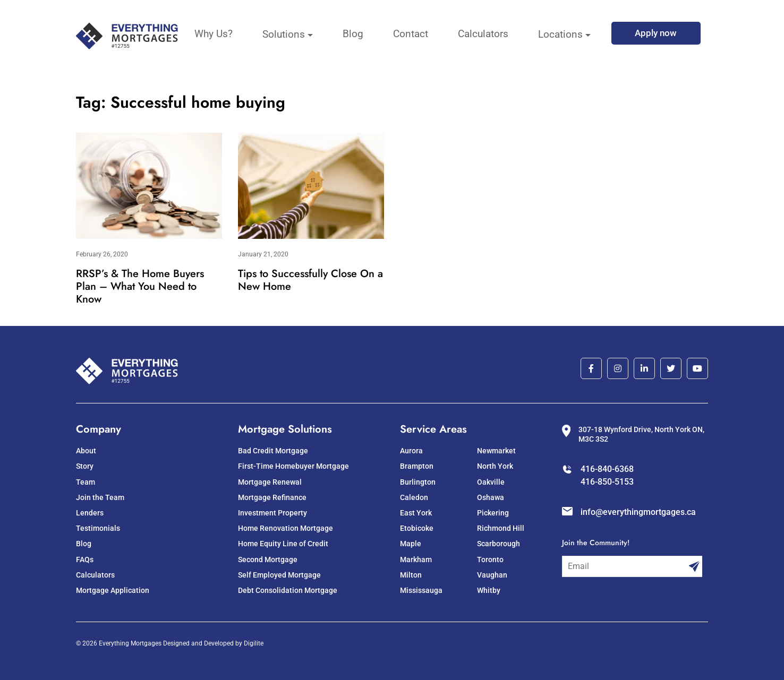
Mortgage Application (113, 590)
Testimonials (98, 528)
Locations (560, 34)
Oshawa (491, 497)
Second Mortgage (268, 560)
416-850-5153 (607, 482)
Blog (353, 34)
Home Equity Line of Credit (283, 544)
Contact (411, 34)
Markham (416, 560)
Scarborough (498, 544)
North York (495, 466)
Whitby (489, 590)
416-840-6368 (607, 469)
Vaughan (492, 575)
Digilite (254, 643)
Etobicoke (417, 528)
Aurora (411, 451)
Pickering (493, 513)
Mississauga (421, 590)
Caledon (414, 497)
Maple (411, 544)
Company (99, 429)
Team (86, 482)
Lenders (90, 513)
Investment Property (272, 513)
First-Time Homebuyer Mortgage (293, 466)
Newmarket (496, 451)
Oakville (491, 482)
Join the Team (100, 497)
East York (416, 513)
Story (85, 466)
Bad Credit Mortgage (273, 451)
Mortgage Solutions (285, 429)
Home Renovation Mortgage (286, 528)
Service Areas (433, 429)
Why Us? (214, 34)
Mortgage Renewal (270, 482)
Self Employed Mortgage (279, 575)
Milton (411, 575)
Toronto (490, 560)
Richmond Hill (501, 528)
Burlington (418, 482)
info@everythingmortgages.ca (638, 512)
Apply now (656, 33)
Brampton (417, 466)
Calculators (483, 34)
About (86, 451)
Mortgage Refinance (272, 497)
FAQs (85, 560)
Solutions (284, 34)
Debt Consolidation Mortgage (288, 590)
